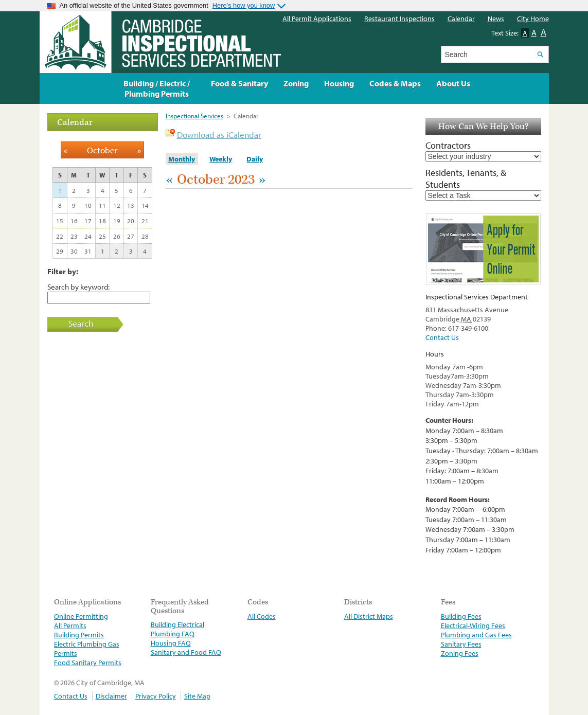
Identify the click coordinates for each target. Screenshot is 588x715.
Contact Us (442, 337)
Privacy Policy (156, 696)
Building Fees (461, 616)
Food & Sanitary (239, 83)
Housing (339, 83)
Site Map (197, 696)
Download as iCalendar (219, 135)
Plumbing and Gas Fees (476, 635)
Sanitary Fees (461, 644)
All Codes (262, 616)
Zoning (296, 83)
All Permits (70, 625)
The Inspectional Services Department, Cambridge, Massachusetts (160, 42)
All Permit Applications (317, 19)
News (496, 19)
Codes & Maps (395, 83)
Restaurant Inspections (399, 19)
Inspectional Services (194, 116)
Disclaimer (111, 696)
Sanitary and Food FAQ (186, 652)
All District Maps (369, 616)
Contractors (448, 145)
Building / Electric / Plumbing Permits (157, 88)
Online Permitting (81, 616)
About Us (453, 83)
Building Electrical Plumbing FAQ (177, 629)
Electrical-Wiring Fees (473, 625)
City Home (533, 19)
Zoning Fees (460, 653)
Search (81, 323)
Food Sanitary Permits (88, 663)
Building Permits (79, 635)
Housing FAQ (171, 643)
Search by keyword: (78, 287)
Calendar (461, 19)
